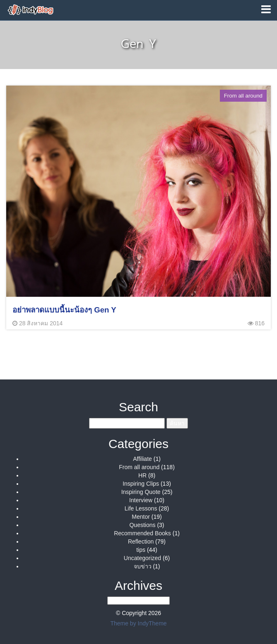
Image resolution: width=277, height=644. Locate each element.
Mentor (141, 517)
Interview (141, 500)
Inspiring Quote (141, 492)
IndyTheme (152, 623)
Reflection (141, 541)
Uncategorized (142, 558)
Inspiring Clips (141, 484)
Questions (142, 525)
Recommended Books (142, 533)
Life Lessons (141, 508)
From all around (139, 467)
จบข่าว (143, 566)
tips (141, 550)
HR (142, 475)
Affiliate (142, 459)
